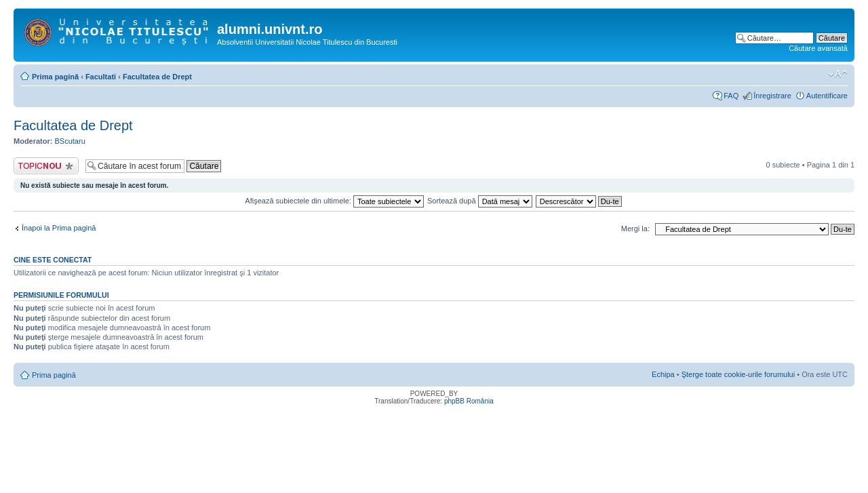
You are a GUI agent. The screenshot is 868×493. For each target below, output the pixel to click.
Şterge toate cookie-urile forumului (738, 374)
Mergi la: (635, 229)
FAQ (731, 96)
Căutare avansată (818, 48)
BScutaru (70, 141)
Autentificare (827, 96)
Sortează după (480, 201)
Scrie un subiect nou (46, 166)
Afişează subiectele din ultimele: (334, 201)
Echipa (663, 374)
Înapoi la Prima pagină (59, 228)
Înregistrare (772, 96)
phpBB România (469, 401)
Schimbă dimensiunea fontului (838, 74)
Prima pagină (55, 77)
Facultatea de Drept (157, 77)
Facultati (101, 77)
